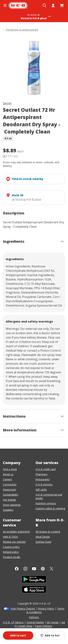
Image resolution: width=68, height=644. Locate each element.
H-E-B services (44, 484)
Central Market (35, 622)
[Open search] (44, 5)
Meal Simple (43, 537)
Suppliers (8, 510)
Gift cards (41, 490)
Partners (34, 617)
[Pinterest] (43, 569)
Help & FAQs (10, 537)
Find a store (10, 469)
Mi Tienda (53, 622)
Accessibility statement (16, 532)
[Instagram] (25, 569)
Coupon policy (11, 547)
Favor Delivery (44, 626)
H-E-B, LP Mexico (13, 622)
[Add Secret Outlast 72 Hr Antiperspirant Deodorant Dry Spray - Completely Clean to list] (50, 635)
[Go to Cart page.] (62, 5)
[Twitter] (51, 569)
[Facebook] (17, 569)
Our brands (9, 500)
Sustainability (11, 495)
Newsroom (10, 490)
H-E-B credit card (46, 469)
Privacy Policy (46, 609)
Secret (7, 103)
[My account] (53, 5)
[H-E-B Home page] (18, 5)
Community (10, 484)
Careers (7, 479)
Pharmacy (41, 474)
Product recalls (12, 557)
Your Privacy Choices (23, 609)
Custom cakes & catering (50, 508)
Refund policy (11, 552)
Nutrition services (46, 503)
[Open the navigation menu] (5, 5)
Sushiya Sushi (43, 542)
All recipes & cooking (48, 532)
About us (8, 474)
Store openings (12, 505)
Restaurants (43, 479)
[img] (34, 67)
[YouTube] (34, 569)
